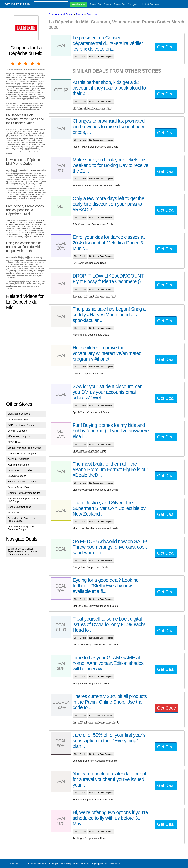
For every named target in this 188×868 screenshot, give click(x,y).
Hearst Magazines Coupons (23, 482)
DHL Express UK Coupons (22, 453)
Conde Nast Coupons (19, 507)
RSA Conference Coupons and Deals (93, 224)
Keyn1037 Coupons (18, 459)
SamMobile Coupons (19, 414)
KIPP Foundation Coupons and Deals (93, 108)
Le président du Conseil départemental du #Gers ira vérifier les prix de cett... (23, 551)
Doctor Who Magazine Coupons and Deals (96, 645)
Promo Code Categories (127, 4)
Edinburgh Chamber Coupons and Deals (95, 761)
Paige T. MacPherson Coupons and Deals (95, 147)
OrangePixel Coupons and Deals (90, 567)
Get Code (167, 708)
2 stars (20, 64)
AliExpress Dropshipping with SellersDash (100, 864)
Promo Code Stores (100, 4)
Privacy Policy (63, 864)
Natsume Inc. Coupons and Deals (91, 335)
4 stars (33, 64)
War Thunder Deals (18, 465)
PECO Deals (15, 442)
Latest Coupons (151, 4)
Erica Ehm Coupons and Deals (89, 451)
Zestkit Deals (15, 513)
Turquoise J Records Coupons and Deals (95, 296)
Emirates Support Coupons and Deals (93, 800)
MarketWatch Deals (18, 420)
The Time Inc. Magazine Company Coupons (21, 528)
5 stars (39, 64)
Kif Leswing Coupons (19, 436)
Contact (51, 864)
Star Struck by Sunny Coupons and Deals (95, 606)
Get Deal (166, 47)
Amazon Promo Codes (20, 470)
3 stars (26, 64)
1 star (13, 64)
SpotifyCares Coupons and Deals (91, 412)
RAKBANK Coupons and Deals (89, 263)
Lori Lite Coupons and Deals (88, 374)
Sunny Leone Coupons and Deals (91, 683)
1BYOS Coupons (17, 476)
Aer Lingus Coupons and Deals (89, 838)
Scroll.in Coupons (17, 431)
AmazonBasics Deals (19, 487)
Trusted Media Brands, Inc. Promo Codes (22, 520)
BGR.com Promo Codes (21, 425)
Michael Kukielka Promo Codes (25, 448)
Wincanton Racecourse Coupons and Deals (96, 185)
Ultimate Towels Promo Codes (24, 493)
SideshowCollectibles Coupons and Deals (95, 490)
